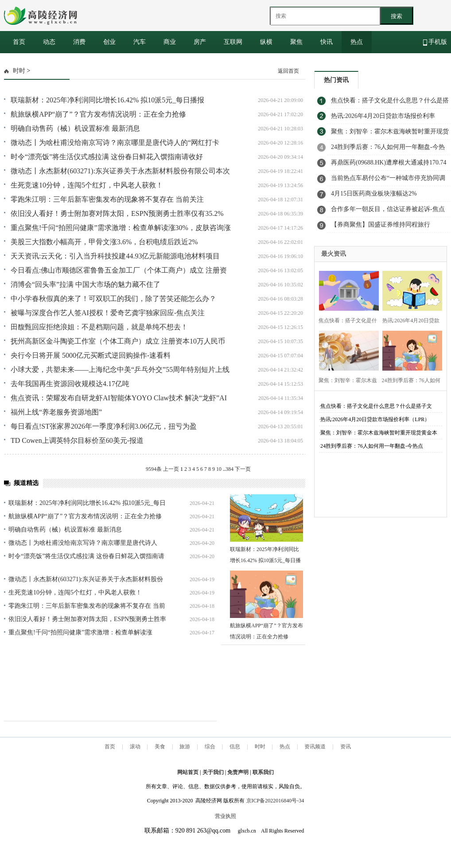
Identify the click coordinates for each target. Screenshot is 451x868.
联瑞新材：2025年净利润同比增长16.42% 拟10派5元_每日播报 (107, 100)
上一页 (171, 469)
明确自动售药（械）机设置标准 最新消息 (75, 128)
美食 (160, 747)
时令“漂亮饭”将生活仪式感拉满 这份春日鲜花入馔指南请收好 (107, 157)
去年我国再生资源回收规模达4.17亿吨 (70, 384)
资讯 (346, 747)
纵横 (266, 42)
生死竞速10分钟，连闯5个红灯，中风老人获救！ (87, 185)
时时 (19, 71)
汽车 (140, 42)
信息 (235, 747)
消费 (79, 42)
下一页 (243, 469)
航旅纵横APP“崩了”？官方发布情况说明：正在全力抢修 (98, 114)
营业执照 (225, 816)
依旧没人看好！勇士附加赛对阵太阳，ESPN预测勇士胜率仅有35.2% (117, 213)
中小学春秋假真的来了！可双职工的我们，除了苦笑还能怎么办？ (113, 299)
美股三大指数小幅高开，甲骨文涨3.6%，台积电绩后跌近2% (104, 242)
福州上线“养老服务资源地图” (56, 412)
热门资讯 (336, 80)
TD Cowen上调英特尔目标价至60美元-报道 (77, 440)
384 (229, 469)
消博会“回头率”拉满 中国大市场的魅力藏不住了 (86, 284)
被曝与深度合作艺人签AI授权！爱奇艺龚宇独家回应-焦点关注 (108, 313)
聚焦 (296, 42)
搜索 (397, 16)
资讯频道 (315, 747)
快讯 (327, 42)
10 (219, 469)
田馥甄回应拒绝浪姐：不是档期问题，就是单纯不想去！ (99, 327)
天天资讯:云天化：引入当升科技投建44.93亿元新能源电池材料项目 (115, 256)
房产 (200, 42)
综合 (210, 747)
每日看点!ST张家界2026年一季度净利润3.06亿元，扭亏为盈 (104, 426)
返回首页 (288, 71)
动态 (49, 42)
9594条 (154, 469)
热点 (357, 42)
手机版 (435, 42)
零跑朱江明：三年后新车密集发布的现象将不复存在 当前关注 (107, 199)
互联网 (233, 42)
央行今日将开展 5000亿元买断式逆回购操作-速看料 (91, 355)
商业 (170, 42)
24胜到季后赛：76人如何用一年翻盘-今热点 (372, 446)
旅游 (185, 747)
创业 (109, 42)
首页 (19, 42)
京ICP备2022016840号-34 (275, 801)
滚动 (135, 747)
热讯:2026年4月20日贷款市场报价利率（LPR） (375, 419)
